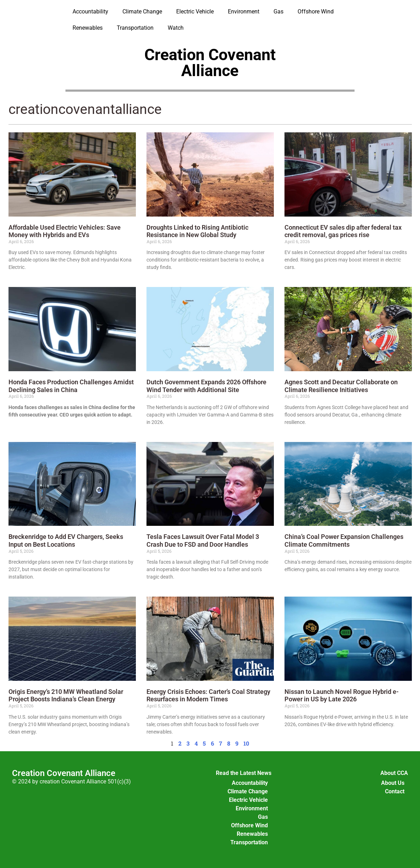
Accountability (90, 12)
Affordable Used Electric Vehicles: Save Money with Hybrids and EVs (65, 231)
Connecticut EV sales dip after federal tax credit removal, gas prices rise (343, 231)
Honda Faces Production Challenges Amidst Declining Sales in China (71, 386)
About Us (393, 783)
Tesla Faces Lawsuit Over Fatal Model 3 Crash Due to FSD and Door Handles (203, 541)
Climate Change (142, 12)
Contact (395, 791)
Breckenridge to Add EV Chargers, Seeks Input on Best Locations (66, 541)
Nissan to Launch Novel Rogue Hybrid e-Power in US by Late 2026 (342, 695)
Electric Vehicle (195, 12)
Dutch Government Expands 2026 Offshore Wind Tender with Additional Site (206, 386)
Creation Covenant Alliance (210, 63)
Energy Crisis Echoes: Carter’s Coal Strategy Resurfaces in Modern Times (208, 695)
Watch (176, 28)
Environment (244, 12)
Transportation (135, 28)
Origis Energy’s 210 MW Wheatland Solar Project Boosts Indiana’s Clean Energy (66, 695)
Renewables (88, 28)
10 (246, 743)
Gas (278, 12)
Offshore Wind (316, 12)
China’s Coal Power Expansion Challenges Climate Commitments (344, 541)
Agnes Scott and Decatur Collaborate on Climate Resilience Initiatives (341, 386)
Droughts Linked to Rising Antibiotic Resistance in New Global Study (197, 231)
